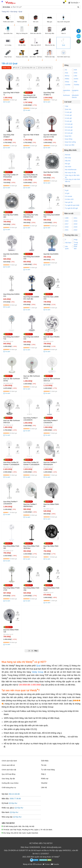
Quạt (38, 666)
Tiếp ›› (36, 651)
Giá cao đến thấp (45, 68)
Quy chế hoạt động (8, 774)
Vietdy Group (37, 672)
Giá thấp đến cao (29, 68)
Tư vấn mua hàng (48, 770)
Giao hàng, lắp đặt (8, 779)
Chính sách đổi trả (8, 765)
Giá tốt (16, 68)
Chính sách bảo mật (9, 770)
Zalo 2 (79, 36)
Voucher (44, 783)
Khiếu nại (45, 779)
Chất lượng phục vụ (9, 787)
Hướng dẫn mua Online (10, 783)
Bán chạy (6, 68)
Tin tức (44, 765)
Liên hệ (44, 787)
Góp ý (43, 774)
